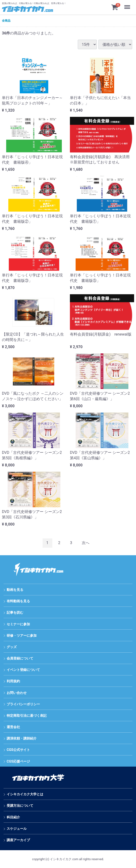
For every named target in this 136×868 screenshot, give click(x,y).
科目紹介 (13, 817)
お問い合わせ (17, 693)
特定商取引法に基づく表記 (27, 716)
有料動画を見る (18, 601)
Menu (128, 5)
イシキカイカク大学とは (25, 794)
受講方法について (20, 806)
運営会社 (13, 727)
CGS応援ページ (18, 761)
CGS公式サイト (18, 750)
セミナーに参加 (18, 624)
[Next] (86, 543)
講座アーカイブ (18, 840)
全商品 (6, 21)
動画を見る (15, 590)
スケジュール (17, 829)
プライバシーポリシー (23, 704)
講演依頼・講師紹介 (22, 738)
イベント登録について (23, 670)
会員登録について (20, 658)
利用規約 (13, 681)
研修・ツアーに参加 (22, 636)
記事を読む (15, 613)
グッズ (12, 647)
